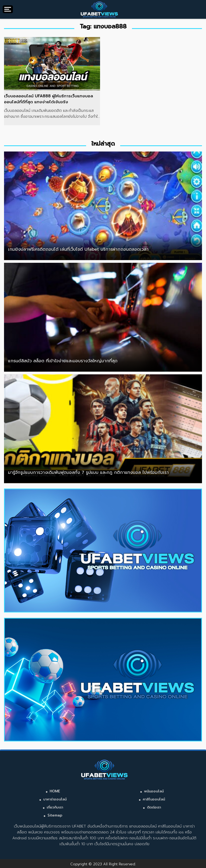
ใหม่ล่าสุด (103, 144)
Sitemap (55, 815)
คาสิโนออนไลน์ (154, 799)
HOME (55, 791)
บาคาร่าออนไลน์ (55, 799)
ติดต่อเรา (154, 807)
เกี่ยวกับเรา (55, 807)
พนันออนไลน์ (154, 791)
